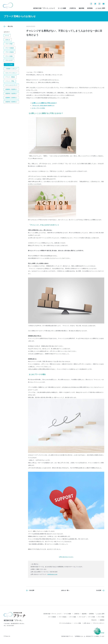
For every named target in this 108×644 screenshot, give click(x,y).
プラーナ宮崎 (9, 65)
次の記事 (99, 590)
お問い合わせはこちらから (66, 557)
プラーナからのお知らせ (65, 623)
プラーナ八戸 (9, 60)
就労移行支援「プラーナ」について (44, 8)
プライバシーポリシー (99, 623)
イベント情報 (77, 623)
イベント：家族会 (10, 77)
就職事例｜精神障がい (11, 102)
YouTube (103, 4)
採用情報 (90, 8)
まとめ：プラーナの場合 (38, 108)
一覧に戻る (10, 26)
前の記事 (32, 590)
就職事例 (102, 620)
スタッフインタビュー (11, 73)
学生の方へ (94, 620)
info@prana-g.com (52, 574)
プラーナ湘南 (9, 56)
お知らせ (8, 40)
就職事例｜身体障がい (11, 98)
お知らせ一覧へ (65, 590)
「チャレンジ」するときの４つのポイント (43, 106)
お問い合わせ (87, 623)
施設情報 (81, 8)
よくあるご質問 (100, 8)
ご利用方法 (72, 8)
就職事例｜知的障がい (11, 94)
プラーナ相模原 (10, 48)
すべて (7, 36)
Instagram (99, 4)
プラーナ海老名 (10, 52)
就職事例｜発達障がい (11, 89)
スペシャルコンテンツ (11, 85)
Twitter (95, 4)
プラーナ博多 (9, 44)
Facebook (91, 4)
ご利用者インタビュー (11, 69)
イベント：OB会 (10, 81)
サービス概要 (62, 8)
